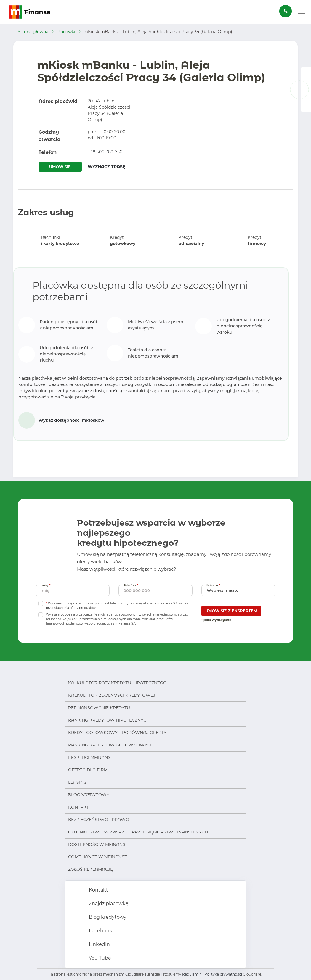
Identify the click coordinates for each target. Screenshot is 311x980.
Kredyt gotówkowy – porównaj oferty (117, 733)
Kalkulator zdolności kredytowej (112, 695)
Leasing (77, 782)
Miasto (214, 585)
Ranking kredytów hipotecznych (109, 720)
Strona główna (33, 32)
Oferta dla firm (88, 770)
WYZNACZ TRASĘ (106, 167)
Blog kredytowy (89, 795)
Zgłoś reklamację (90, 869)
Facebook (100, 931)
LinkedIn (99, 944)
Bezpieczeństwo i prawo (99, 820)
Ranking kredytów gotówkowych (111, 745)
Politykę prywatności (223, 974)
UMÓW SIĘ (60, 167)
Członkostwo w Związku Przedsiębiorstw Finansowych (138, 832)
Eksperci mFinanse (91, 757)
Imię (46, 585)
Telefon (132, 585)
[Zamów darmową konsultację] (286, 11)
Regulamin (192, 974)
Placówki (66, 32)
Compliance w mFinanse (98, 857)
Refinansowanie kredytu (99, 708)
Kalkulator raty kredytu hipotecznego (117, 683)
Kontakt (78, 807)
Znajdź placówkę (108, 903)
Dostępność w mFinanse (98, 844)
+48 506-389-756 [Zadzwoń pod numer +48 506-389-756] (105, 152)
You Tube (99, 958)
